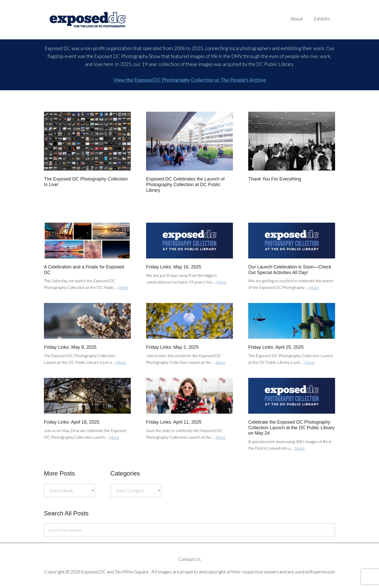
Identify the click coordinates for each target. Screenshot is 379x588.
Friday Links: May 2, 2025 (172, 347)
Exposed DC (95, 20)
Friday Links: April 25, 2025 (276, 347)
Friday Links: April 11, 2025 (174, 422)
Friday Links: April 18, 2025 (72, 422)
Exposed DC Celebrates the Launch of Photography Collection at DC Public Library (185, 184)
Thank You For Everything (275, 179)
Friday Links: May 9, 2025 (70, 347)
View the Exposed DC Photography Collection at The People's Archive (190, 80)
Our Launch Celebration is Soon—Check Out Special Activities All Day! (290, 270)
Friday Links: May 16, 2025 (174, 267)
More (123, 287)
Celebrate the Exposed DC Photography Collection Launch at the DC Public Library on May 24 (291, 428)
